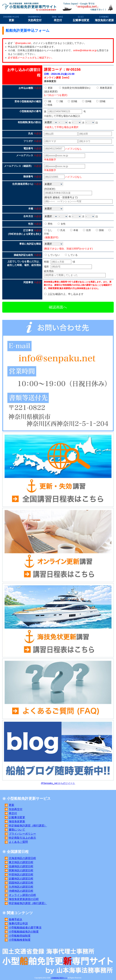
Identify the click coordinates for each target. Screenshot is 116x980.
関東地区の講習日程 (21, 870)
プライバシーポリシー (22, 834)
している (71, 255)
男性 (49, 224)
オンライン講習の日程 (22, 895)
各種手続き (16, 919)
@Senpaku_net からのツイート (58, 783)
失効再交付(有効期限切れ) (75, 88)
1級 (48, 101)
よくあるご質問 (18, 842)
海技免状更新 (17, 822)
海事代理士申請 (18, 923)
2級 (60, 101)
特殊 (48, 105)
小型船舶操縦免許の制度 (24, 932)
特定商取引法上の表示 (22, 838)
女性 (62, 224)
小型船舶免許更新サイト (59, 978)
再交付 (58, 19)
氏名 (61, 230)
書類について (17, 830)
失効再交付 (35, 19)
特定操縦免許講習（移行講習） (28, 826)
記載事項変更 (81, 19)
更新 (12, 19)
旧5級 (101, 101)
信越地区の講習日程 (21, 866)
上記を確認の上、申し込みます (66, 294)
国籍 (100, 230)
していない (52, 255)
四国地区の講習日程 (21, 883)
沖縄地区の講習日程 (21, 891)
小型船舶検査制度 (20, 940)
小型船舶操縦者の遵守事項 (25, 928)
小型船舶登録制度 (20, 936)
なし (48, 230)
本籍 (74, 230)
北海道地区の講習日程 (22, 858)
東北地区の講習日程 (21, 862)
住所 (87, 230)
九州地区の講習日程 (21, 887)
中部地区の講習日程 (21, 875)
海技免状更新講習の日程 (24, 899)
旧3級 (73, 101)
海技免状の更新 (104, 19)
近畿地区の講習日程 (21, 879)
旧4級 (87, 101)
